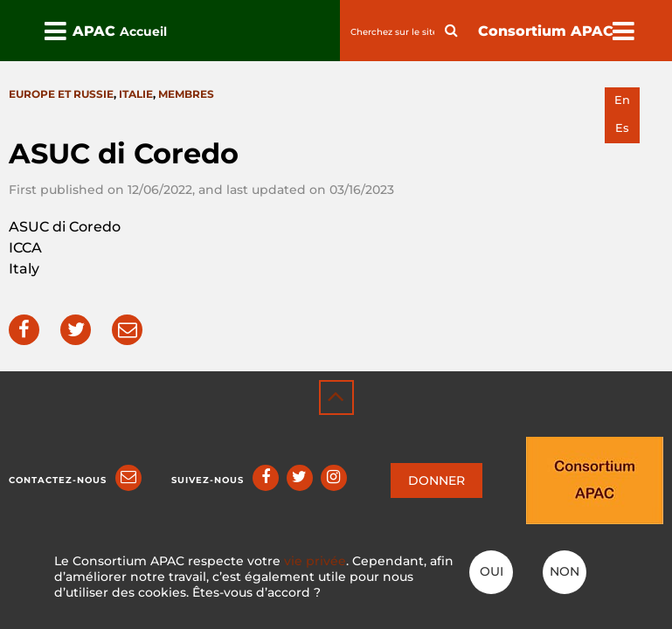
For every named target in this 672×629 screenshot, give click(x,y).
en (622, 100)
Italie (136, 94)
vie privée (315, 561)
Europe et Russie (61, 94)
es (622, 128)
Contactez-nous (58, 480)
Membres (186, 94)
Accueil (143, 31)
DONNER (436, 480)
